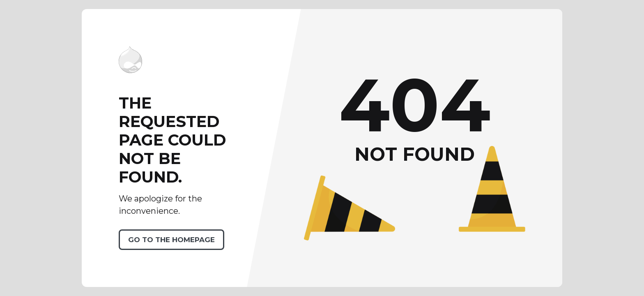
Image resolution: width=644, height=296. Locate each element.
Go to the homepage (171, 240)
